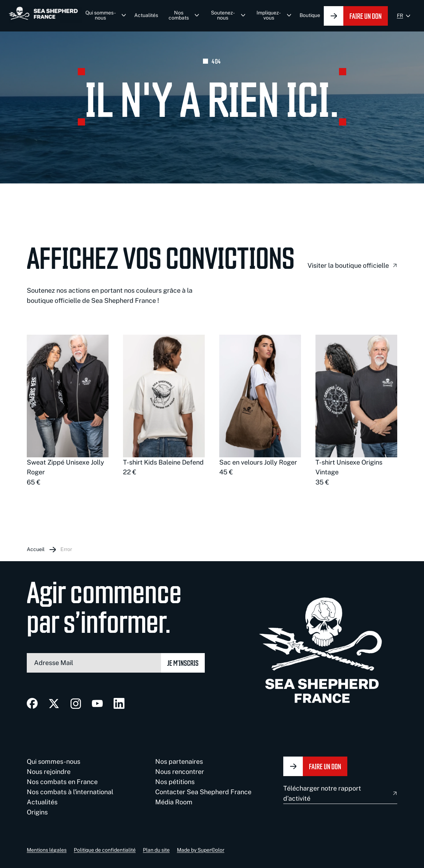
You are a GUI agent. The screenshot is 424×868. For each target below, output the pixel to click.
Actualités (146, 15)
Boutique (310, 15)
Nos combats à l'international (70, 792)
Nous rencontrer (180, 772)
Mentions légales (47, 850)
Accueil (36, 549)
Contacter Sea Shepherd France (203, 792)
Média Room (174, 802)
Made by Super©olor (201, 850)
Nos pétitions (175, 782)
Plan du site (156, 850)
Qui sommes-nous (101, 15)
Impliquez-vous (269, 15)
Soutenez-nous (223, 15)
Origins (37, 812)
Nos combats (179, 15)
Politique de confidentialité (105, 850)
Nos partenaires (179, 761)
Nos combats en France (62, 782)
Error (66, 549)
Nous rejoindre (49, 772)
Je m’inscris (183, 663)
